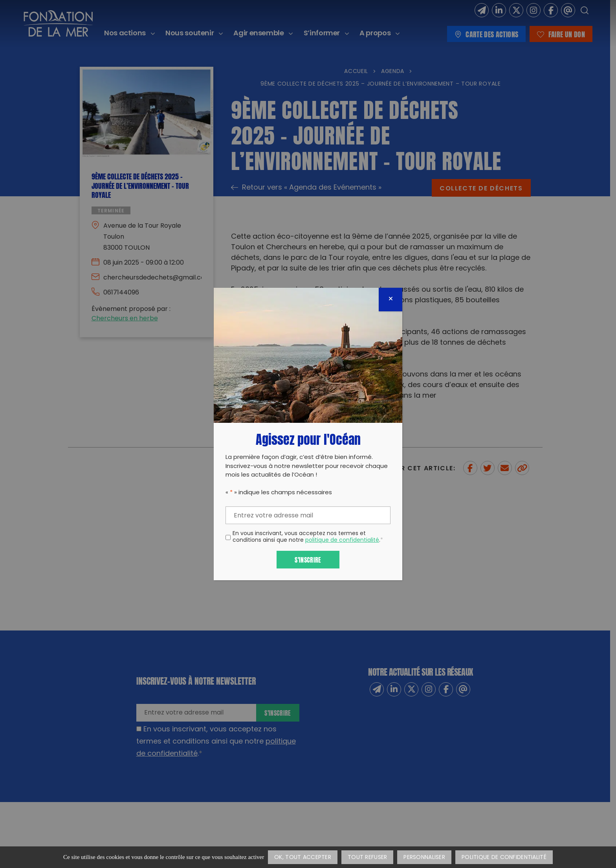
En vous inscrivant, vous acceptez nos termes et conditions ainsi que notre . (308, 537)
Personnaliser (424, 858)
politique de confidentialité (342, 540)
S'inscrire (308, 559)
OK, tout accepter (303, 858)
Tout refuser (367, 858)
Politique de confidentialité (504, 858)
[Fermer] (390, 300)
